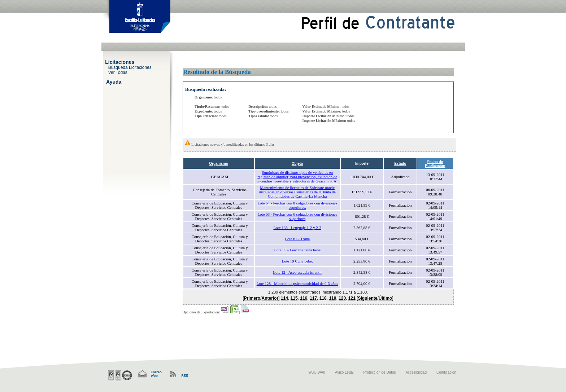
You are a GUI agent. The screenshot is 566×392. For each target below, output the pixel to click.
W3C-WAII (317, 372)
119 (332, 298)
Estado (400, 164)
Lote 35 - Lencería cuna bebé (297, 250)
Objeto (297, 164)
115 (294, 298)
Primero (252, 298)
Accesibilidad (416, 372)
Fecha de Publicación (435, 164)
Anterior (270, 298)
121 (352, 298)
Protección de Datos (380, 372)
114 (284, 298)
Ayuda (114, 82)
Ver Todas (118, 72)
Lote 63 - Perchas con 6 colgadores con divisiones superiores (297, 216)
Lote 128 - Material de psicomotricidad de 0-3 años (297, 283)
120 (342, 298)
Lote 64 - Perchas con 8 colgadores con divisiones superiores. (297, 205)
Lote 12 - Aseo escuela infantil (297, 272)
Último (385, 298)
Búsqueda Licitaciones (130, 67)
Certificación (446, 372)
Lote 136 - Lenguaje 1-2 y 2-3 (297, 228)
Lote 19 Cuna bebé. (297, 261)
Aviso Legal (344, 372)
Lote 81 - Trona (297, 239)
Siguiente (367, 298)
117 (313, 298)
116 (304, 298)
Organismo (219, 164)
